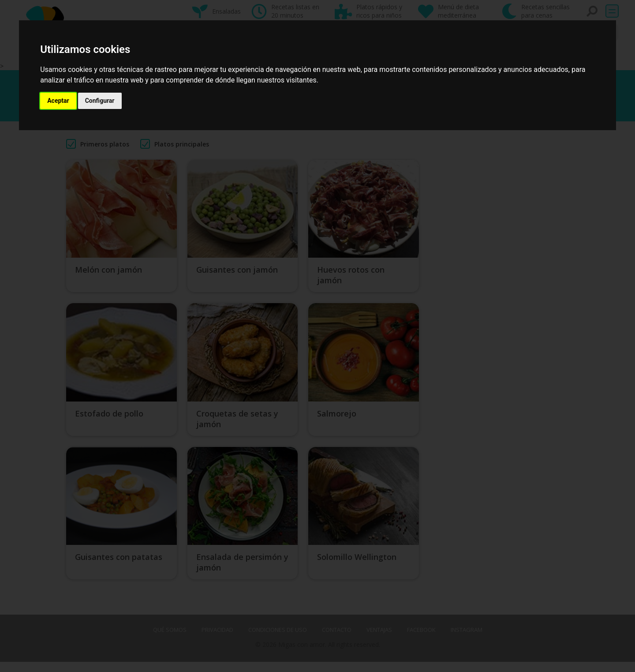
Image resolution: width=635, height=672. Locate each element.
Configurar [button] (100, 101)
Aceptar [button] (58, 101)
